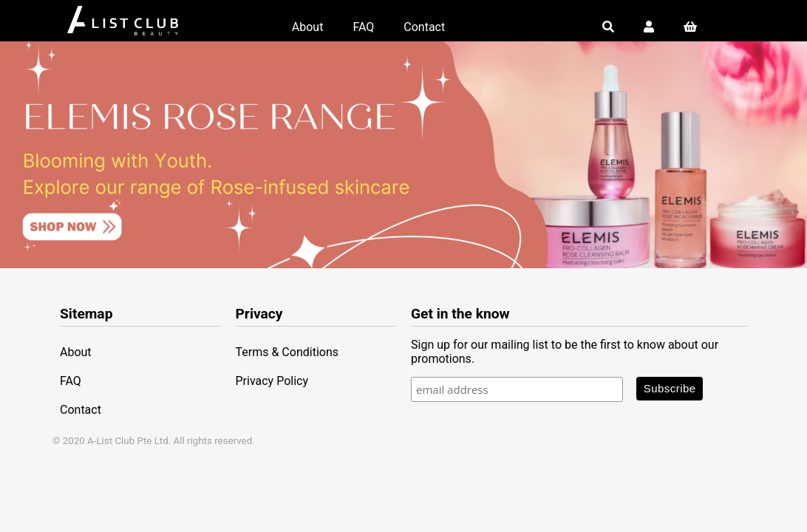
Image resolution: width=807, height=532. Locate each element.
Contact (424, 27)
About (308, 27)
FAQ (363, 27)
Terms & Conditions (287, 352)
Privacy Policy (272, 381)
